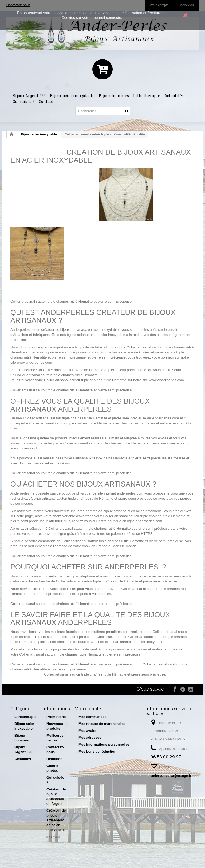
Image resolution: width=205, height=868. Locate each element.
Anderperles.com (165, 418)
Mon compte (88, 708)
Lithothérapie (147, 96)
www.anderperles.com (34, 362)
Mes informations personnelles (104, 744)
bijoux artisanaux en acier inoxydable (96, 335)
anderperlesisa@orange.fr (171, 776)
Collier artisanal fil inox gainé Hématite (73, 370)
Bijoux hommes (114, 96)
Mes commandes (92, 717)
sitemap (53, 837)
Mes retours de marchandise (102, 724)
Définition (54, 759)
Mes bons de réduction (97, 751)
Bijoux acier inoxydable (72, 96)
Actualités (174, 96)
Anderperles (20, 330)
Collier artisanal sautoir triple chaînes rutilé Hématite (52, 301)
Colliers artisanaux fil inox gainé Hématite (95, 458)
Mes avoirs (87, 731)
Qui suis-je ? (23, 101)
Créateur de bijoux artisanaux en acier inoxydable (56, 820)
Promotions (56, 717)
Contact (46, 101)
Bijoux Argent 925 (29, 96)
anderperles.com (130, 493)
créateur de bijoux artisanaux (64, 330)
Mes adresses (90, 738)
